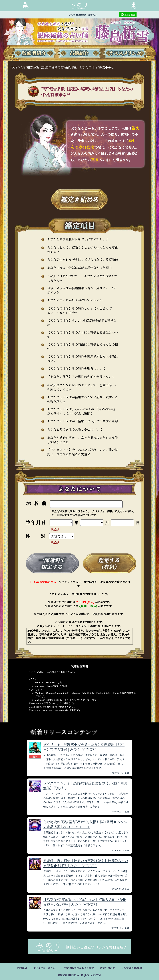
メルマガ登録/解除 (132, 968)
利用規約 (22, 968)
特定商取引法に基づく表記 (79, 968)
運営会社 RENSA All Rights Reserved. (79, 975)
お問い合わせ (108, 968)
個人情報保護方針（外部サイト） (63, 638)
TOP (14, 67)
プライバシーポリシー (46, 968)
